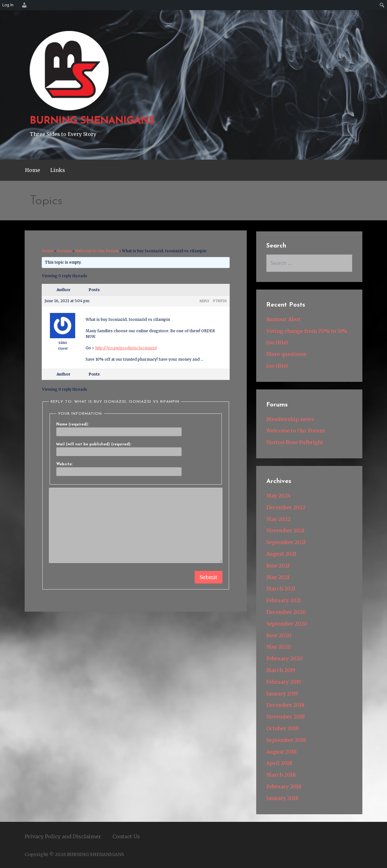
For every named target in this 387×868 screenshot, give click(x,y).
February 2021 (284, 600)
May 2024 (278, 496)
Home (33, 170)
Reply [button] (205, 301)
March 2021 (281, 589)
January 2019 (282, 694)
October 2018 (283, 728)
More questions (286, 354)
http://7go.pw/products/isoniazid (126, 348)
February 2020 (284, 658)
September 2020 (287, 624)
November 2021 (285, 530)
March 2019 (281, 670)
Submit (209, 577)
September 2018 (286, 740)
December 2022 (286, 507)
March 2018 (281, 775)
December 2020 (286, 612)
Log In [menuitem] (8, 5)
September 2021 (286, 542)
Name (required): (73, 425)
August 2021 (281, 554)
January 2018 (282, 798)
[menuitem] (23, 5)
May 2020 (279, 647)
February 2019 (284, 682)
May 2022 (278, 519)
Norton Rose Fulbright (295, 442)
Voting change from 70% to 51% (307, 331)
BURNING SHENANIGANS (92, 121)
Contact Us (126, 836)
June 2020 (279, 635)
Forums (64, 251)
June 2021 (278, 565)
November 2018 (286, 717)
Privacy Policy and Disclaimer (63, 836)
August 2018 (281, 752)
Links (58, 170)
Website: (64, 464)
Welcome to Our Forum (97, 251)
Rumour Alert (284, 319)
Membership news (290, 419)
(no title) (277, 342)
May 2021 (278, 577)
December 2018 (285, 705)
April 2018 (279, 763)
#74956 (220, 301)
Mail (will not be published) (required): (94, 444)
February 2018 (284, 786)
